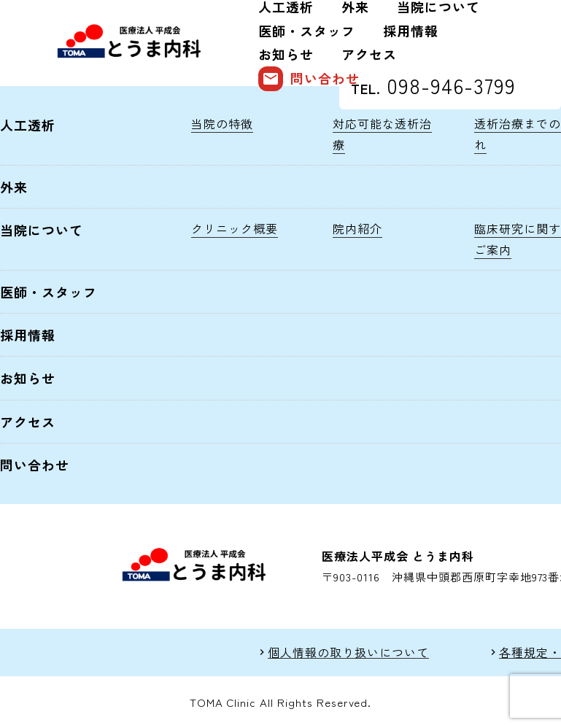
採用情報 (411, 31)
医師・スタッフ (307, 31)
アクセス (369, 54)
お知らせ (286, 54)
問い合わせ (309, 79)
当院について (42, 230)
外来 (14, 187)
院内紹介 (357, 228)
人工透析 (28, 125)
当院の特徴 (222, 123)
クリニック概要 (235, 228)
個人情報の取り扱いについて (348, 653)
